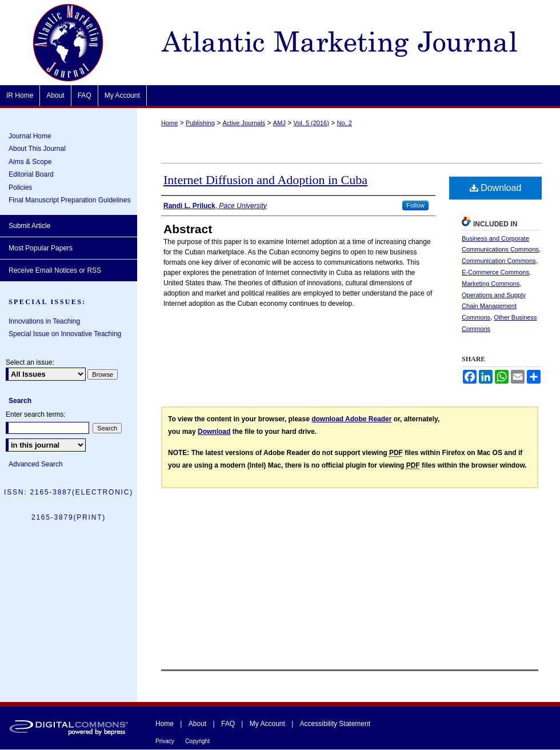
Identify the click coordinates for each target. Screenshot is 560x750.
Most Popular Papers (41, 248)
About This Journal (37, 149)
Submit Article (29, 226)
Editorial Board (31, 174)
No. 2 (345, 123)
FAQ (228, 724)
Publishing (200, 123)
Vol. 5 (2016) (311, 123)
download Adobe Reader (351, 419)
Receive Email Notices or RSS (55, 270)
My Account (267, 724)
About (197, 724)
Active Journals (244, 123)
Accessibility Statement (335, 724)
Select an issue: (30, 362)
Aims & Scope (30, 162)
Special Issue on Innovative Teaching (65, 334)
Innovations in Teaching (44, 321)
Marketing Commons (491, 284)
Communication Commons (499, 261)
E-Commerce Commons (495, 272)
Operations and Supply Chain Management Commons (494, 306)
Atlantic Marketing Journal (349, 43)
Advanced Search (36, 464)
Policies (20, 187)
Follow (415, 205)
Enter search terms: (36, 414)
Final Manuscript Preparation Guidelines (69, 200)
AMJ (279, 123)
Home (169, 123)
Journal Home (30, 136)
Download (496, 188)
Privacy (165, 741)
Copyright (197, 741)
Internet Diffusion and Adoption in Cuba (265, 180)
